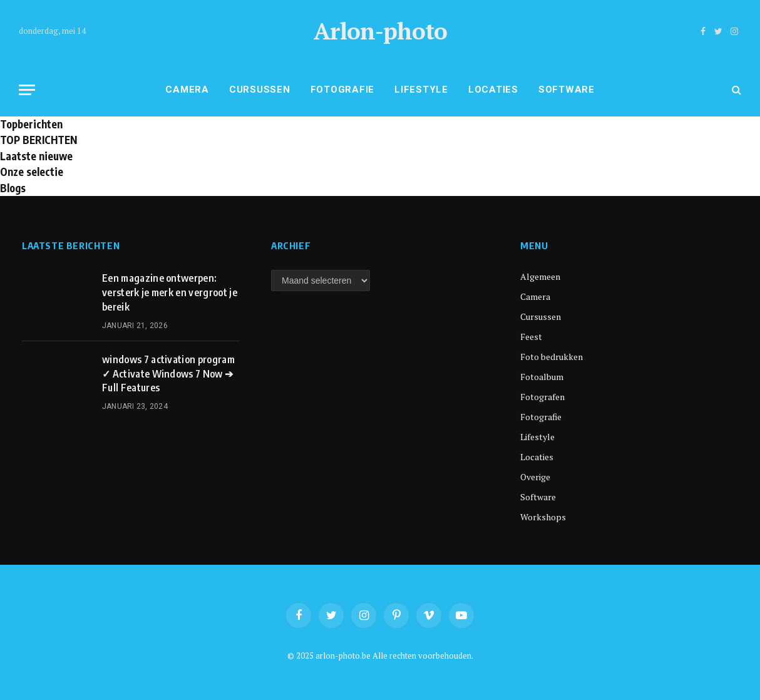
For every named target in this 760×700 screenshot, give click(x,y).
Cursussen (260, 90)
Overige (535, 477)
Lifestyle (421, 90)
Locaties (493, 90)
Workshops (543, 517)
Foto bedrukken (552, 357)
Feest (531, 337)
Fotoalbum (542, 377)
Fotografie (343, 90)
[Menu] (27, 90)
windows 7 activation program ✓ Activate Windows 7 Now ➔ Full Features (168, 374)
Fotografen (542, 397)
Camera (187, 90)
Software (567, 90)
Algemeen (540, 276)
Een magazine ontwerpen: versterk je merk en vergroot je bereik (170, 292)
